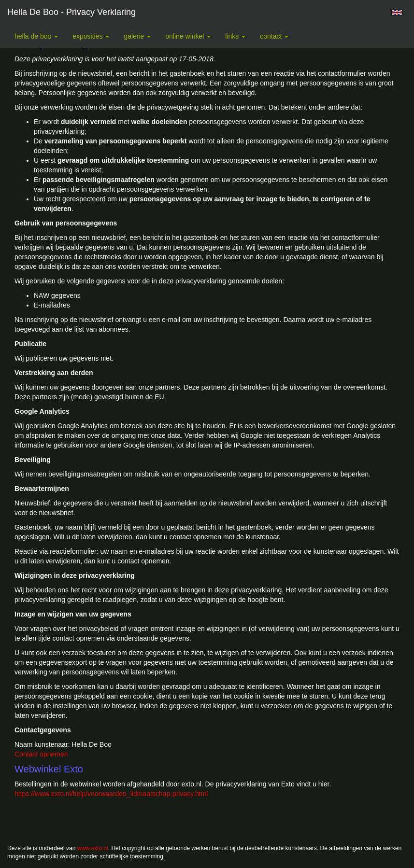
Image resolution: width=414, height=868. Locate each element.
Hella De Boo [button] (36, 36)
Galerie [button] (137, 36)
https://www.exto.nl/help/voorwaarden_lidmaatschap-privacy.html (111, 794)
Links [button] (235, 36)
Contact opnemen (41, 754)
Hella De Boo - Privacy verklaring (71, 12)
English (397, 13)
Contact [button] (274, 36)
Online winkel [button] (188, 36)
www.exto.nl (93, 848)
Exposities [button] (91, 36)
